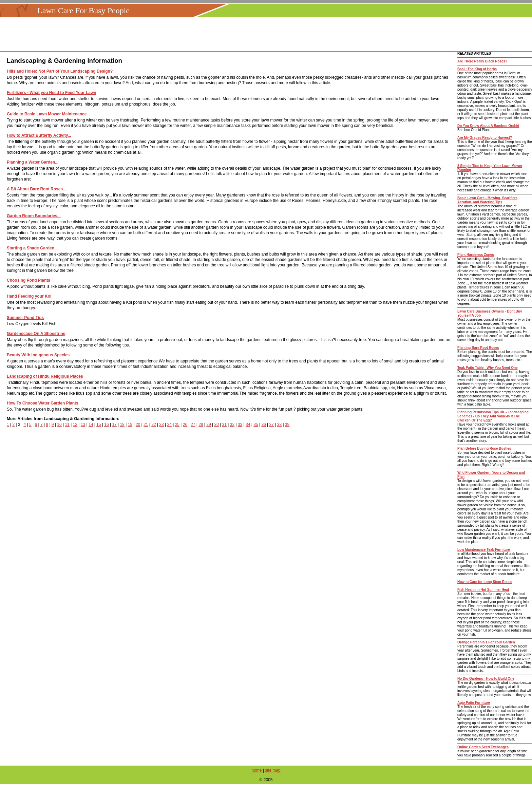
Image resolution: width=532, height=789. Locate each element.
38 (279, 425)
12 (75, 425)
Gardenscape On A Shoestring (36, 334)
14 (91, 425)
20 (138, 425)
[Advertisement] (268, 34)
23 (161, 425)
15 (99, 425)
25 (177, 425)
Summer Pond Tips (25, 318)
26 (185, 425)
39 (287, 425)
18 (122, 425)
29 (208, 425)
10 (59, 425)
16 (106, 425)
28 (201, 425)
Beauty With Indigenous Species (38, 355)
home (256, 770)
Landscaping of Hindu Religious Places (45, 376)
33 (240, 425)
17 (114, 425)
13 (83, 425)
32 (232, 425)
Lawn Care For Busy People (83, 11)
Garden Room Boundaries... (34, 216)
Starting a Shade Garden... (32, 248)
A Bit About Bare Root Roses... (36, 189)
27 (193, 425)
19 (130, 425)
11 (67, 425)
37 (272, 425)
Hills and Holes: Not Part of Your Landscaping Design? (60, 71)
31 (224, 425)
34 (248, 425)
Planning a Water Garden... (33, 162)
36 (263, 425)
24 (169, 425)
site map (273, 770)
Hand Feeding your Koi (29, 296)
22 (154, 425)
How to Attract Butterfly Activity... (39, 135)
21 (146, 425)
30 (216, 425)
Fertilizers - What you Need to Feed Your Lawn (52, 93)
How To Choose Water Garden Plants (43, 403)
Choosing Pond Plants (28, 280)
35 (256, 425)
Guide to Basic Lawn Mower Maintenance (47, 114)
